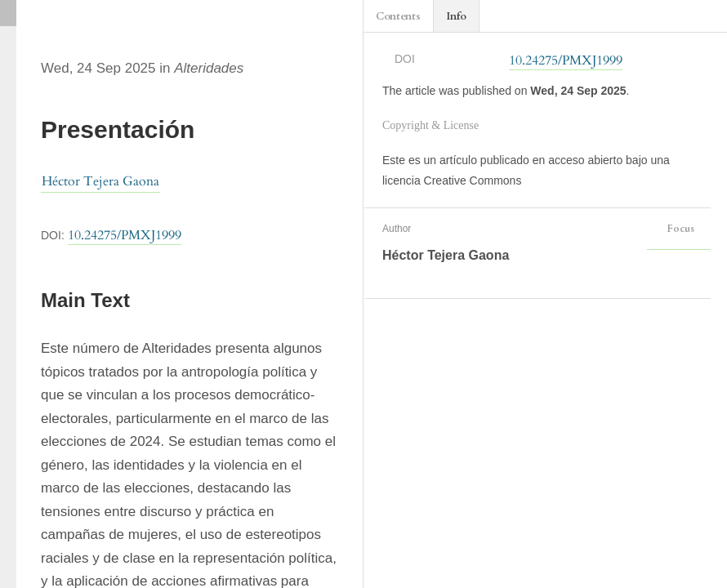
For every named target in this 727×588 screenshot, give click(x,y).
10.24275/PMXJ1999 (125, 235)
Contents (398, 16)
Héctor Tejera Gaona (100, 181)
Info (456, 16)
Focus (679, 229)
